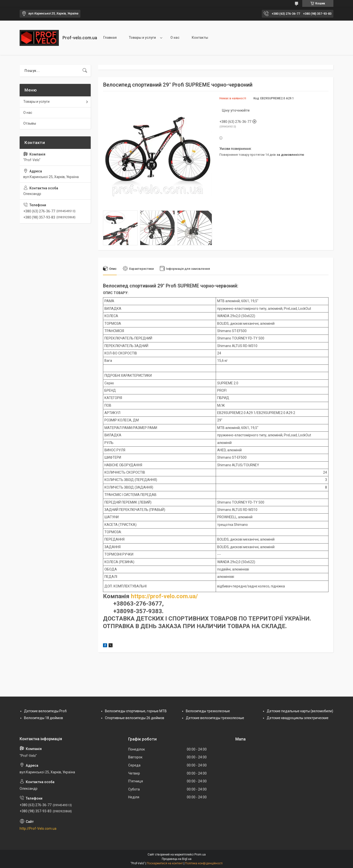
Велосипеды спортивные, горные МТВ (136, 711)
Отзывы (30, 123)
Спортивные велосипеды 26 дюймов (135, 718)
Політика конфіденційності (204, 863)
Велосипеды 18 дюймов (44, 718)
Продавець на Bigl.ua (177, 859)
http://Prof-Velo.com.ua (38, 829)
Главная (110, 38)
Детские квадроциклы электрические (298, 718)
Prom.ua (200, 855)
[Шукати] (85, 71)
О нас (175, 38)
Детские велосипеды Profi (45, 711)
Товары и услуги (142, 38)
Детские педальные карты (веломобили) (300, 711)
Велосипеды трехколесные (208, 711)
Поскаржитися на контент (165, 863)
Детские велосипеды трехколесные (215, 718)
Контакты (200, 38)
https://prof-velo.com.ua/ (164, 596)
